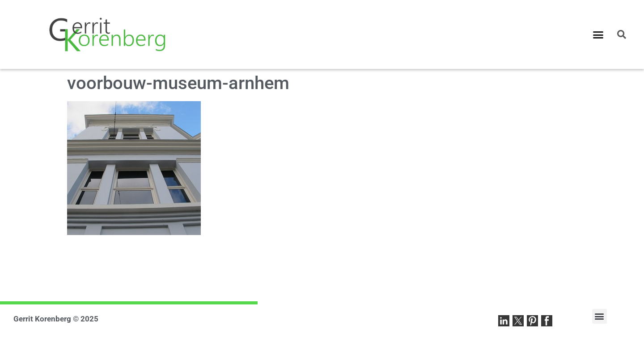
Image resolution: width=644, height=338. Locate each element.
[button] (598, 34)
